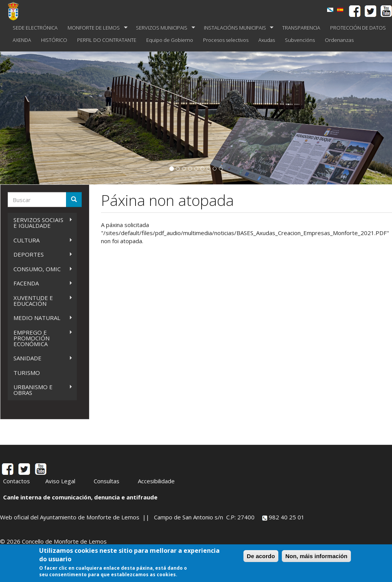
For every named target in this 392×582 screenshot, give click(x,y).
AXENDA (22, 40)
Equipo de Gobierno (170, 40)
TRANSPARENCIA (301, 28)
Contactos (17, 481)
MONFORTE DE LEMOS (95, 28)
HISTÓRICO (54, 40)
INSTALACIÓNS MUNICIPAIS (236, 28)
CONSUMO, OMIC (40, 269)
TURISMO (27, 373)
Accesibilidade (156, 481)
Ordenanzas (339, 40)
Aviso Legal (60, 481)
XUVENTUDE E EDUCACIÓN (40, 301)
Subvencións (300, 40)
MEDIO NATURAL (40, 318)
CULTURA (40, 240)
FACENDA (40, 283)
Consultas (107, 481)
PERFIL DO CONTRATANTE (107, 40)
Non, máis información (316, 556)
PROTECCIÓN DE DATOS (358, 28)
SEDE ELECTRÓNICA (35, 28)
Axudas (267, 40)
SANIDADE (40, 358)
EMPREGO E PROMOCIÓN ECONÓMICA (40, 338)
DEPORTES (40, 255)
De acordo (261, 556)
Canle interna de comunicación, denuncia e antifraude (80, 497)
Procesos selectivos (226, 40)
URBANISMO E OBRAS (40, 390)
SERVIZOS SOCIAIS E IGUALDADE (40, 223)
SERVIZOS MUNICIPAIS (163, 28)
